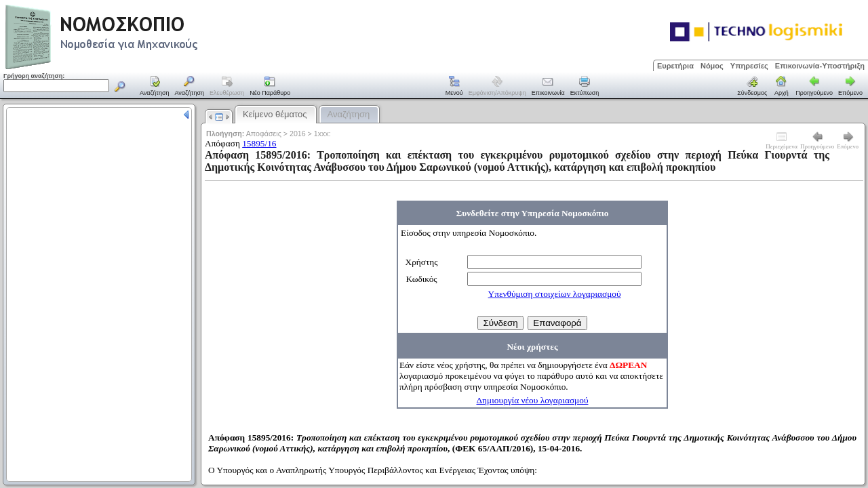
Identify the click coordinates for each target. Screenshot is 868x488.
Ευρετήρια (675, 66)
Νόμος (712, 66)
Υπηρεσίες (749, 66)
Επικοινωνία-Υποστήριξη (820, 66)
